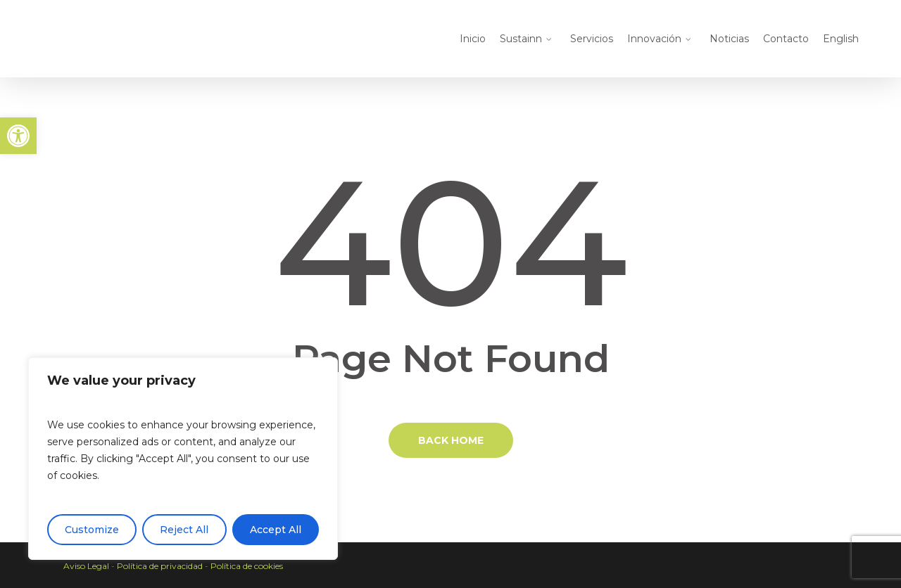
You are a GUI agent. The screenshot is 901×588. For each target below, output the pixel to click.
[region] (183, 459)
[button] (18, 136)
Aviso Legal (86, 566)
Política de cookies (247, 566)
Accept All (276, 530)
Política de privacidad (160, 566)
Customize (92, 530)
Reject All (184, 530)
